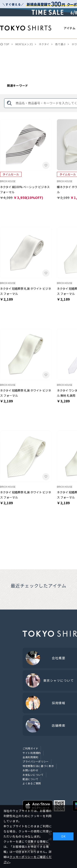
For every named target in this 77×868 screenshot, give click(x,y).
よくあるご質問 (32, 783)
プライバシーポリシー (36, 761)
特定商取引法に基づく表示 (38, 766)
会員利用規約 (30, 757)
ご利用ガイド (30, 748)
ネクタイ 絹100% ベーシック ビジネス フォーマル (25, 189)
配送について (30, 779)
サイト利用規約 (32, 753)
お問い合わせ (30, 770)
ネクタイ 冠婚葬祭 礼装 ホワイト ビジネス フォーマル (26, 291)
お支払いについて (33, 775)
